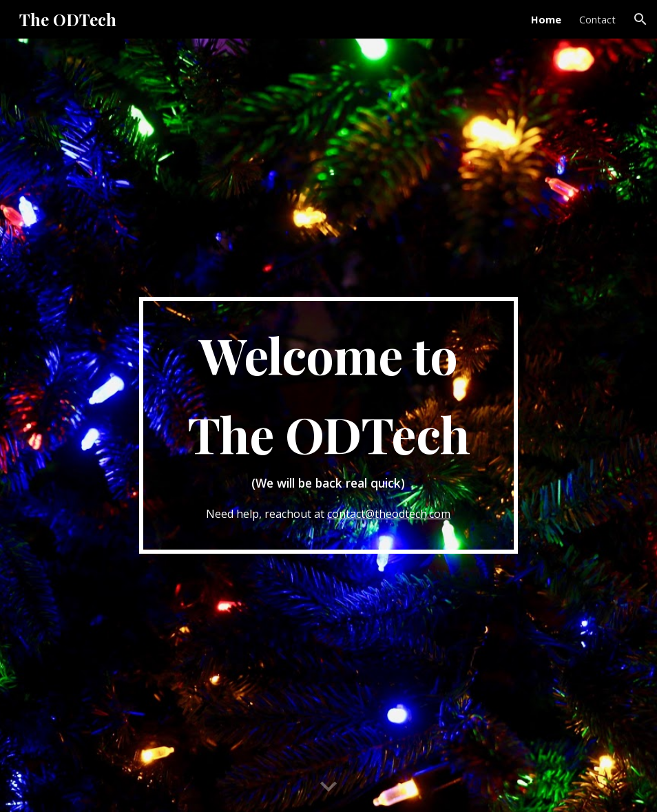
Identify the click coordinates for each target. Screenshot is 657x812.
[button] (640, 19)
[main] (329, 425)
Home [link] (546, 19)
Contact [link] (597, 19)
